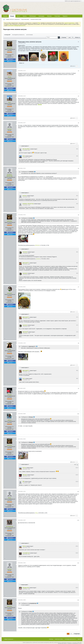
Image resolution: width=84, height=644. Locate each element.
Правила (65, 16)
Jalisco (9, 420)
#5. (77, 196)
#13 (78, 520)
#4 (78, 123)
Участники (57, 16)
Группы (25, 16)
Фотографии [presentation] (29, 35)
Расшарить (10, 59)
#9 (78, 389)
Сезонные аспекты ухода (36, 19)
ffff (23, 482)
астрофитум (10, 527)
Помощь (51, 639)
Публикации (33, 16)
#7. (77, 317)
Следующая (77, 634)
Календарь (41, 16)
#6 (78, 215)
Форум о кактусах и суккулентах (13, 19)
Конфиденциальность (70, 639)
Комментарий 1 (25, 585)
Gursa (10, 77)
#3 (78, 96)
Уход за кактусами (25, 19)
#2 (78, 71)
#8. (77, 371)
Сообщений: (9, 57)
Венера (10, 395)
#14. (77, 588)
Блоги (18, 16)
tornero (10, 129)
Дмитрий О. (26, 263)
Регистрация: (9, 55)
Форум (12, 16)
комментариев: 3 (25, 249)
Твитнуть (10, 61)
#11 (78, 439)
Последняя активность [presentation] (18, 35)
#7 (78, 287)
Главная (5, 16)
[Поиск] (53, 37)
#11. (77, 468)
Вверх (79, 639)
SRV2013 (10, 48)
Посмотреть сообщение (35, 172)
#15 (78, 600)
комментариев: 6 (25, 464)
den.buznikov (26, 149)
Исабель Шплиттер (10, 175)
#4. (77, 149)
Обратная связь (59, 639)
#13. (77, 546)
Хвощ (10, 498)
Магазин (49, 16)
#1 (78, 42)
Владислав (26, 588)
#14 (78, 563)
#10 (78, 414)
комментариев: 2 (25, 146)
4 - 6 (75, 465)
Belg (10, 349)
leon (10, 102)
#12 (78, 492)
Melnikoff (25, 332)
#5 (78, 168)
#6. (77, 252)
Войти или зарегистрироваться (73, 1)
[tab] (7, 35)
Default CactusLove (9, 639)
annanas (25, 252)
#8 (78, 343)
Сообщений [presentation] (7, 35)
